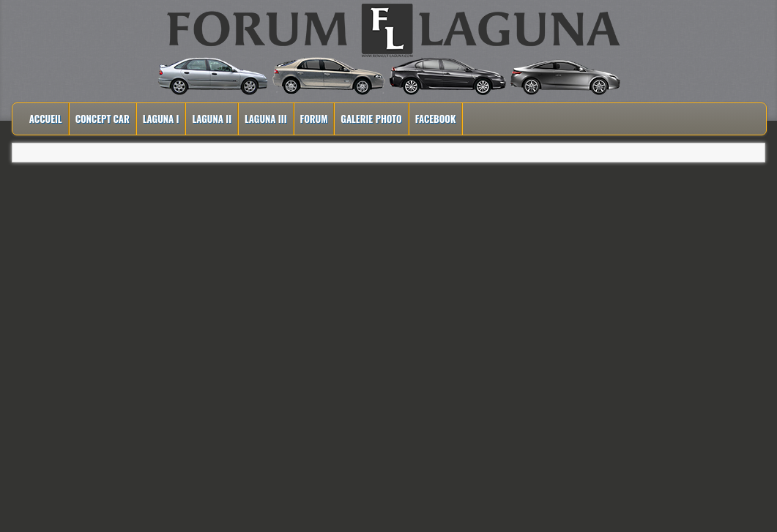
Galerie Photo (371, 119)
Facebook (436, 119)
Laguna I (161, 119)
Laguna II (212, 119)
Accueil (46, 119)
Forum (314, 119)
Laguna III (266, 119)
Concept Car (103, 119)
